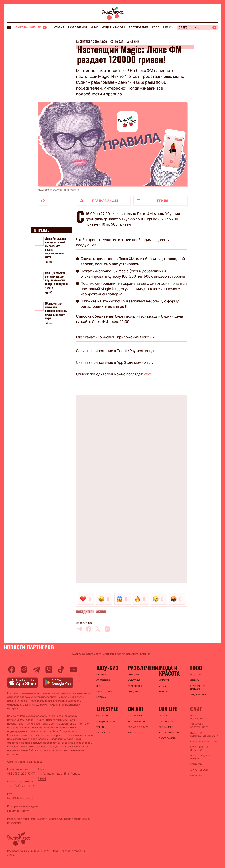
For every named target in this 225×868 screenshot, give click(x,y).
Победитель (85, 612)
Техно (100, 727)
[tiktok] (61, 669)
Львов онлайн (168, 738)
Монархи (102, 675)
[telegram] (79, 629)
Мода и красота (113, 27)
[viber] (107, 629)
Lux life (168, 709)
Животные (134, 680)
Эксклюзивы (104, 692)
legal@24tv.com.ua (20, 798)
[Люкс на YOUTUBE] (31, 28)
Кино (94, 27)
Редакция (196, 776)
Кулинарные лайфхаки (198, 688)
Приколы (133, 675)
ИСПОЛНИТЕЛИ (136, 721)
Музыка (101, 697)
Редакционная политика (199, 749)
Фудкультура (198, 695)
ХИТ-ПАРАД (134, 733)
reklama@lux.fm (18, 811)
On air (136, 709)
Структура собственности (200, 726)
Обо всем (102, 716)
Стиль (163, 686)
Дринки (195, 680)
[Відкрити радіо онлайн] (198, 28)
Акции (101, 612)
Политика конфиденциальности (204, 734)
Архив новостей (200, 770)
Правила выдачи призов (201, 757)
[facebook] (89, 629)
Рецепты (196, 675)
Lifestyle (170, 27)
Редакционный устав (204, 741)
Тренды (164, 692)
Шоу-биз (58, 27)
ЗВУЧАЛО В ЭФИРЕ (138, 727)
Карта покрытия (169, 733)
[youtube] (74, 669)
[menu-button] (9, 28)
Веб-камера (166, 727)
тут (151, 351)
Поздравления (106, 721)
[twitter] (98, 629)
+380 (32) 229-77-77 (21, 774)
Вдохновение (139, 27)
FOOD (156, 27)
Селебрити (103, 680)
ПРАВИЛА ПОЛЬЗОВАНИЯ (199, 717)
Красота (164, 680)
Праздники (135, 692)
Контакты (196, 764)
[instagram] (24, 669)
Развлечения (77, 27)
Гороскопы (135, 686)
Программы (166, 721)
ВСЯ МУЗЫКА (135, 716)
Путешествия (105, 733)
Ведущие (164, 716)
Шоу (99, 686)
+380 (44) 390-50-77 (21, 786)
